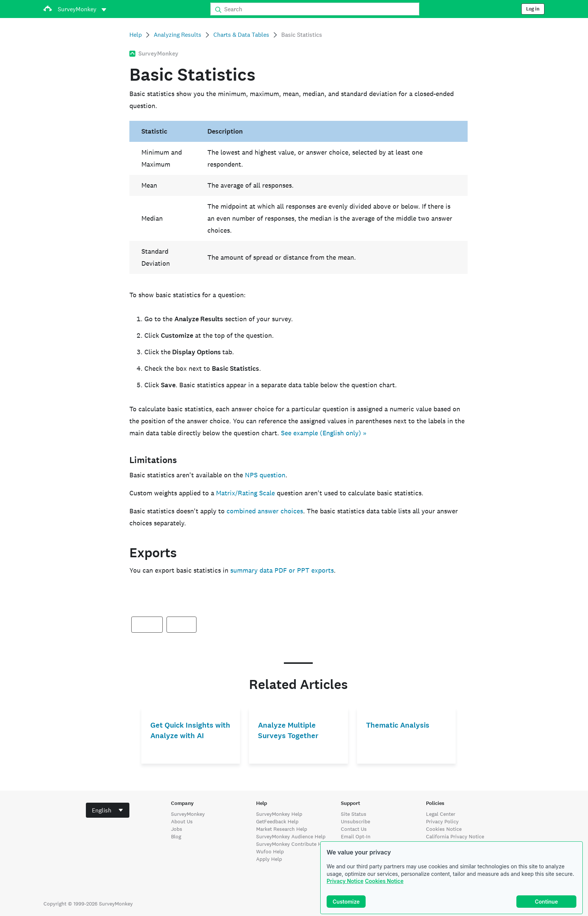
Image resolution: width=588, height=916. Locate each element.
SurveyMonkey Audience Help (291, 836)
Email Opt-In (356, 836)
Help (136, 35)
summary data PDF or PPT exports (282, 570)
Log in (533, 9)
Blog (176, 836)
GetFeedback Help (277, 821)
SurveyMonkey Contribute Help (292, 844)
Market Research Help (282, 829)
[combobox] (108, 810)
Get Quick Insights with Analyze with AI (190, 730)
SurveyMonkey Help (279, 814)
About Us (182, 821)
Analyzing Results (178, 35)
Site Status (354, 814)
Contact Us (354, 829)
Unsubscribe (355, 821)
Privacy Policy (442, 821)
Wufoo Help (270, 851)
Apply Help (269, 859)
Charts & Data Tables (241, 35)
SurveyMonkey (188, 814)
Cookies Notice (384, 881)
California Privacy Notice (455, 836)
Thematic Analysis (398, 725)
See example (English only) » (324, 433)
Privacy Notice (345, 881)
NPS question (265, 475)
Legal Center (441, 814)
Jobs (177, 829)
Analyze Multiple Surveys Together (288, 730)
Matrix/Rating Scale (245, 493)
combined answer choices (265, 511)
